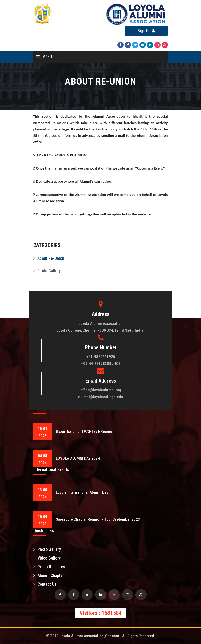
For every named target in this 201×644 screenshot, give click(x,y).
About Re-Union (51, 258)
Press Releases (49, 567)
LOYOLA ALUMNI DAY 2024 (78, 458)
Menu (44, 57)
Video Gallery (47, 558)
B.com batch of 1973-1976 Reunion (85, 431)
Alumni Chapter (49, 575)
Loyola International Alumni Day (82, 492)
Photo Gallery (49, 271)
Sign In (146, 31)
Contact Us (45, 584)
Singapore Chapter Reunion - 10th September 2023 (98, 519)
